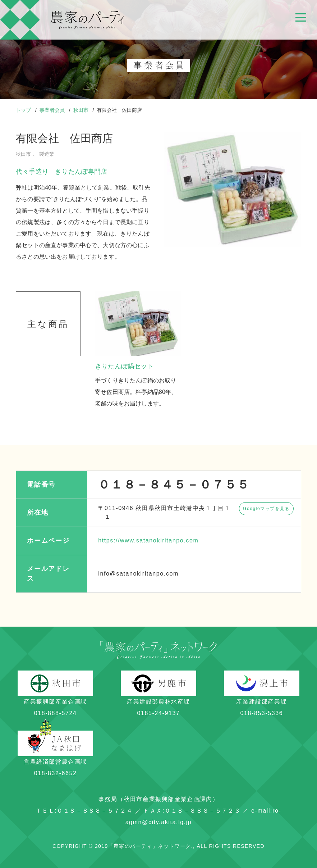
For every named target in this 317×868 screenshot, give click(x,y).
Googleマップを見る (266, 509)
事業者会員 (53, 110)
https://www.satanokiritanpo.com (148, 540)
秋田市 (82, 110)
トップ (24, 110)
